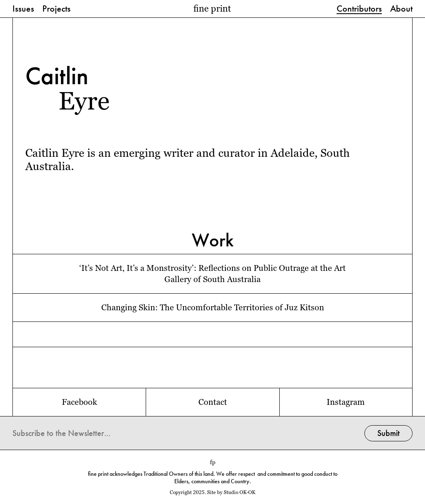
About (401, 9)
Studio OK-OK (239, 492)
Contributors (359, 9)
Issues (23, 9)
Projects (56, 9)
